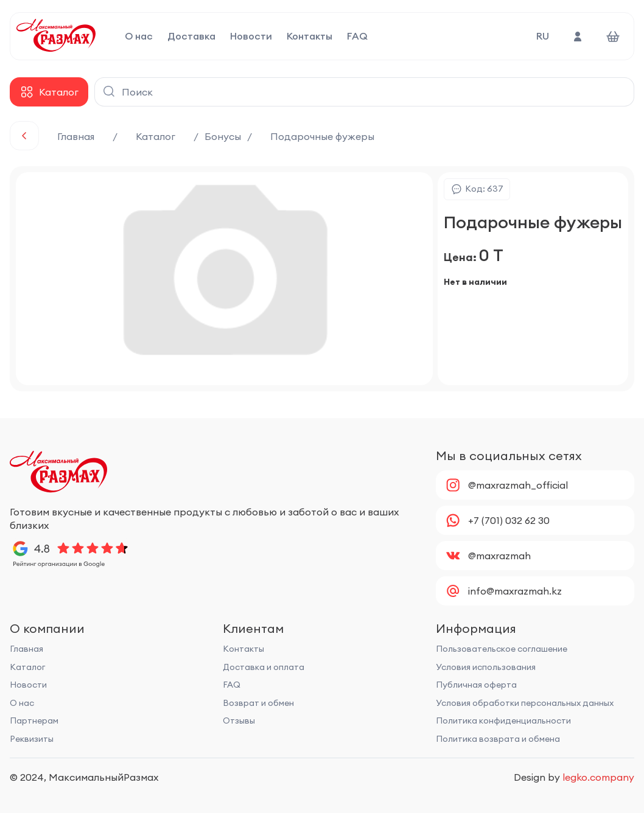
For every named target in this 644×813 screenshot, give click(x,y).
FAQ (357, 37)
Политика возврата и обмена (498, 739)
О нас (139, 37)
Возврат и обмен (258, 703)
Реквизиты (32, 739)
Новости (251, 37)
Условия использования (486, 667)
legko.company (598, 777)
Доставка (191, 37)
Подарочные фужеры (322, 136)
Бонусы (223, 136)
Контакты (310, 37)
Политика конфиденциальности (503, 721)
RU (543, 36)
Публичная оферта (476, 685)
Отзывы (239, 721)
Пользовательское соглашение (502, 649)
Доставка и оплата (264, 667)
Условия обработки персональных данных (525, 703)
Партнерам (34, 721)
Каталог (156, 136)
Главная (76, 136)
